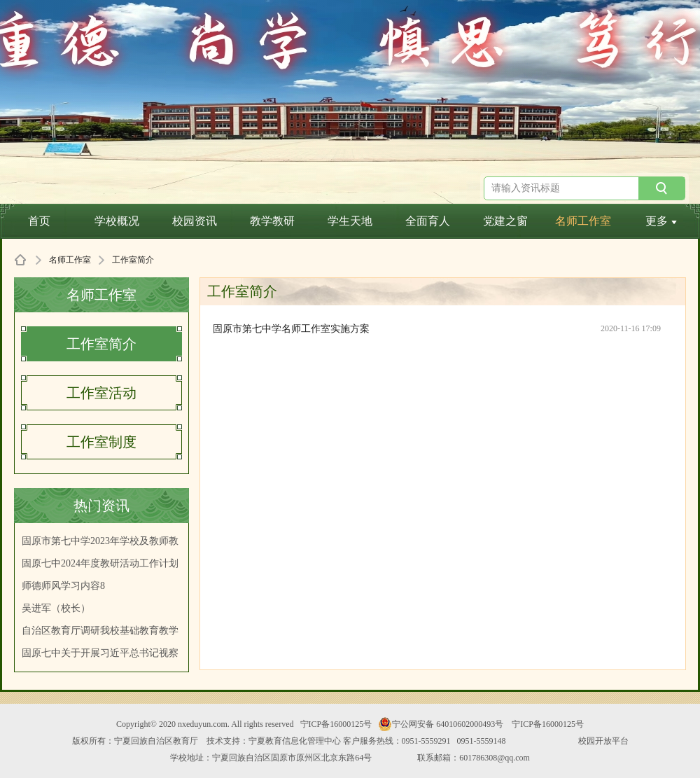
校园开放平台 (603, 741)
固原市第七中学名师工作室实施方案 (291, 329)
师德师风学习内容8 (63, 586)
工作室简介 (101, 344)
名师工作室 (583, 221)
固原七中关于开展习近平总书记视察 (100, 653)
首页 (39, 221)
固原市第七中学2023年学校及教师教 (100, 541)
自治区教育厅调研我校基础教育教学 (100, 631)
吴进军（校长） (56, 608)
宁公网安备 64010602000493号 (441, 724)
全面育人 (428, 221)
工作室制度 (101, 442)
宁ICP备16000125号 (336, 724)
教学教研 (272, 221)
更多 (661, 221)
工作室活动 (101, 393)
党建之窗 (505, 221)
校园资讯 (195, 221)
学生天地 (350, 221)
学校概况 (117, 221)
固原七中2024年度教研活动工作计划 (100, 563)
